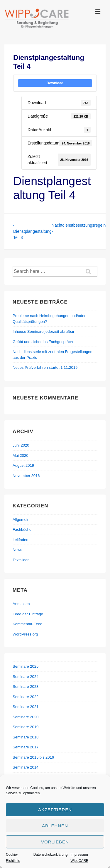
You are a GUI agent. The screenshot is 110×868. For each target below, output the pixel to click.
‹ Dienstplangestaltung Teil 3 (32, 231)
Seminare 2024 (26, 677)
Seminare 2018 (26, 737)
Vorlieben (55, 842)
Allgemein (21, 520)
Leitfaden (21, 540)
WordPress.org (25, 634)
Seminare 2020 (26, 717)
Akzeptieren (55, 810)
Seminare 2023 (26, 687)
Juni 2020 (21, 445)
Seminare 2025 (26, 666)
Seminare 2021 (26, 707)
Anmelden (21, 604)
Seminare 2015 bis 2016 (33, 757)
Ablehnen (55, 826)
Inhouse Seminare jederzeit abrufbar (43, 331)
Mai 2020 (20, 455)
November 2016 (26, 476)
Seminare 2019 (26, 727)
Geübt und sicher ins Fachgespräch (43, 342)
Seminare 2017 (26, 747)
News (17, 550)
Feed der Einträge (28, 614)
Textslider (21, 560)
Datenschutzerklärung (51, 855)
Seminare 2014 (26, 767)
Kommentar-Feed (27, 624)
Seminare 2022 (26, 697)
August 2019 (23, 465)
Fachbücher (23, 529)
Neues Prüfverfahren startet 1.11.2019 (45, 367)
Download (55, 83)
